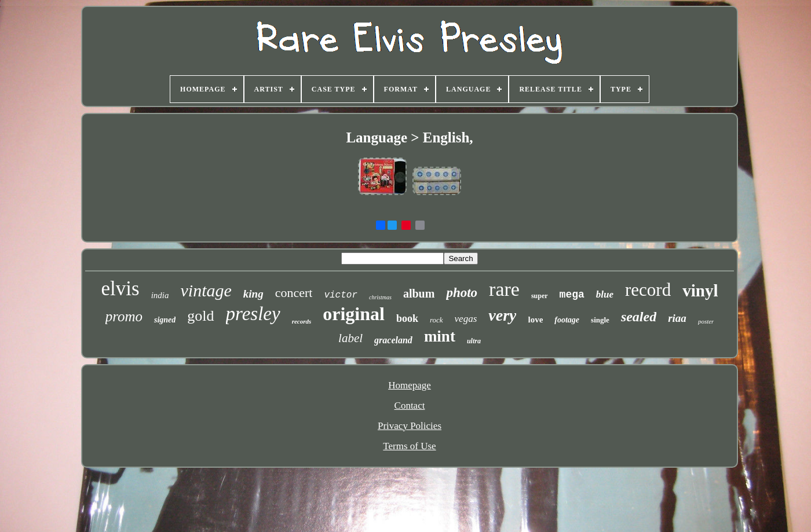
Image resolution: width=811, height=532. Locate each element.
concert (294, 293)
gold (200, 316)
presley (253, 314)
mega (572, 295)
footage (567, 320)
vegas (466, 319)
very (502, 315)
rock (436, 320)
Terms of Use (409, 446)
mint (440, 336)
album (419, 293)
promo (124, 316)
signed (165, 320)
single (600, 320)
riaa (677, 318)
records (302, 321)
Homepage (410, 385)
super (540, 296)
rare (504, 289)
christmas (380, 297)
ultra (474, 341)
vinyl (700, 291)
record (648, 290)
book (407, 318)
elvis (120, 289)
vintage (206, 290)
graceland (393, 340)
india (160, 295)
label (350, 338)
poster (706, 321)
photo (462, 293)
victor (341, 295)
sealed (639, 317)
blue (605, 294)
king (253, 294)
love (535, 320)
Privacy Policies (410, 426)
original (354, 314)
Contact (410, 406)
